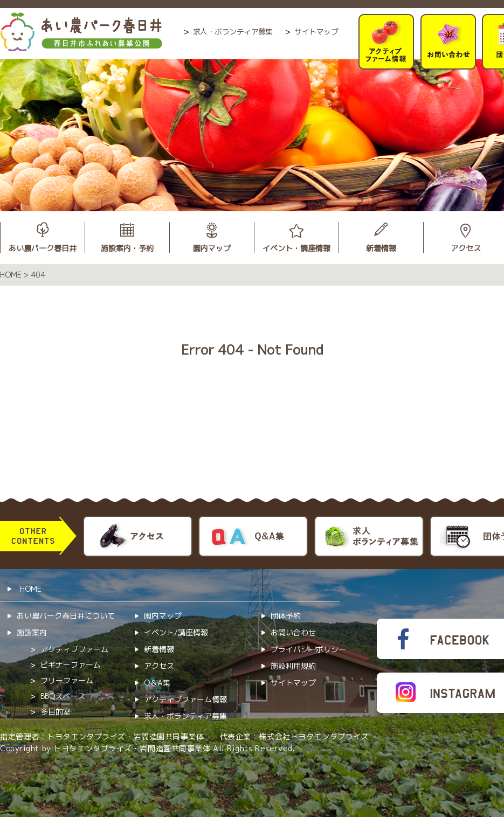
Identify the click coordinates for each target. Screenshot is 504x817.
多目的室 (56, 712)
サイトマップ (316, 32)
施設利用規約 (293, 666)
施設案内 (32, 632)
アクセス (159, 666)
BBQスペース (63, 696)
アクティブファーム (74, 649)
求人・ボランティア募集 (233, 32)
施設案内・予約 (127, 248)
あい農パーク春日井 (43, 248)
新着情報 (381, 248)
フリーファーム (67, 680)
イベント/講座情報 (176, 632)
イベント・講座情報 (296, 248)
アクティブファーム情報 (185, 699)
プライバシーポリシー (308, 649)
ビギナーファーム (71, 665)
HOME (31, 589)
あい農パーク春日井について (66, 616)
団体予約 (286, 616)
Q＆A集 (157, 683)
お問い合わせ (293, 632)
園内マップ (212, 248)
